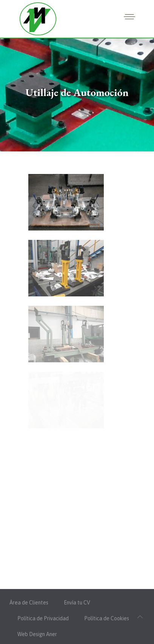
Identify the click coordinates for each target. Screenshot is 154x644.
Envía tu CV (77, 603)
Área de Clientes (29, 603)
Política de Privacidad (43, 618)
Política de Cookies (107, 618)
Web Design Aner (37, 634)
